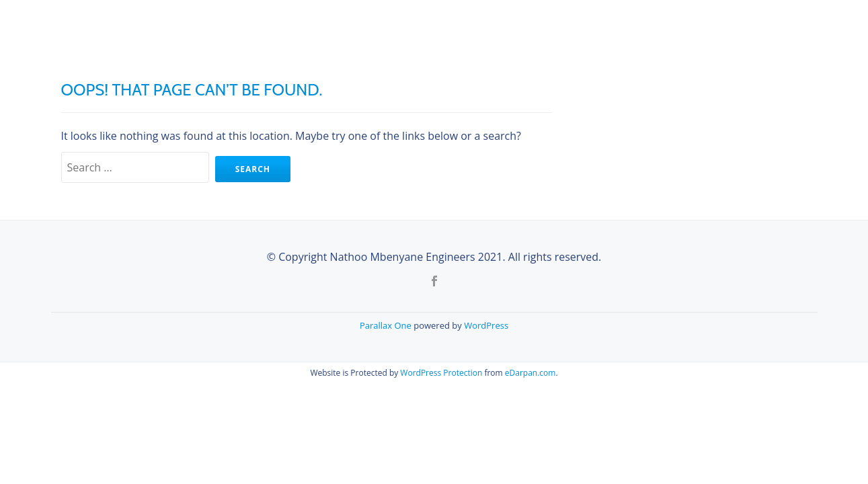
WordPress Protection (441, 373)
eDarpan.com (530, 373)
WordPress (486, 325)
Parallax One (387, 325)
